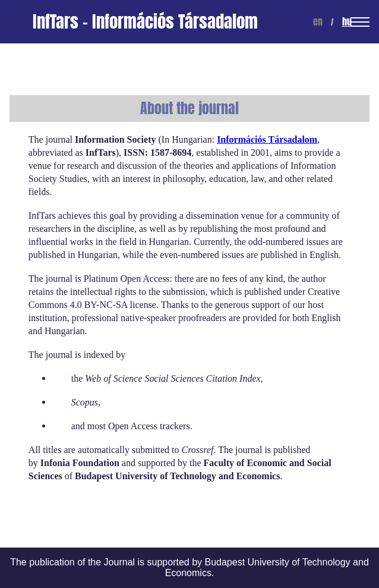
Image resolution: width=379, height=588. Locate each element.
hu (347, 22)
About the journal (190, 109)
